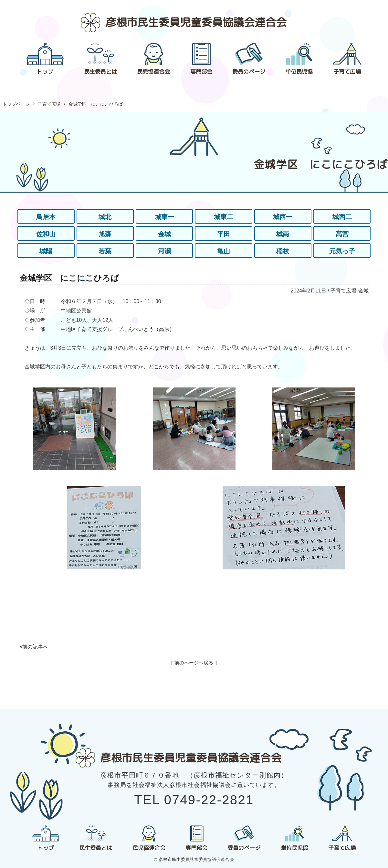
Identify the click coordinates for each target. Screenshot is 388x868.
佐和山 (46, 234)
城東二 (224, 217)
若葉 (105, 251)
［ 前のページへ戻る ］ (194, 663)
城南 (283, 234)
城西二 (342, 217)
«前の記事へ (34, 647)
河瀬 (164, 251)
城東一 (164, 217)
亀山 (224, 251)
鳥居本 (46, 217)
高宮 (342, 234)
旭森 (105, 234)
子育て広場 (49, 104)
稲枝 (283, 251)
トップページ (16, 104)
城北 (105, 217)
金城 (164, 234)
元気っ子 (342, 251)
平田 (224, 234)
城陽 (46, 251)
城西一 (283, 217)
